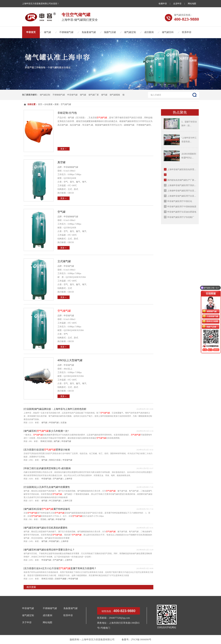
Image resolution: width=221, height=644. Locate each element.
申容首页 (31, 32)
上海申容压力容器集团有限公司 (98, 640)
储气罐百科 (168, 32)
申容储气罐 (72, 95)
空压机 (43, 519)
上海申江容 (67, 501)
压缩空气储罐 (61, 579)
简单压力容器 (46, 441)
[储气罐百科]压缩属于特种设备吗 (47, 509)
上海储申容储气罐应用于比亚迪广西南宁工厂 (188, 196)
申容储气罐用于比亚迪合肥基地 (182, 212)
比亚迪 (64, 423)
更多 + (63, 149)
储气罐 (47, 32)
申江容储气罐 (55, 501)
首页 (40, 104)
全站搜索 (48, 104)
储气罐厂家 (94, 95)
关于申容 (27, 622)
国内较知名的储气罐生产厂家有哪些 (184, 180)
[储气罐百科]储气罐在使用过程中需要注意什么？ (49, 550)
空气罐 (61, 212)
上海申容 (68, 479)
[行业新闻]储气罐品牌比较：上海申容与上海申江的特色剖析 (55, 409)
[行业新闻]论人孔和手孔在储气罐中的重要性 (47, 487)
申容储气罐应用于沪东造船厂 (181, 217)
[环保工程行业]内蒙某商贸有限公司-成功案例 (47, 468)
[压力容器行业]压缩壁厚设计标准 (47, 450)
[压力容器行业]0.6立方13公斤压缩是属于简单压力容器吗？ (60, 568)
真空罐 (61, 162)
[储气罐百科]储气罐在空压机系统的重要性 (46, 528)
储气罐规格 (115, 95)
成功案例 (149, 32)
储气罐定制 (130, 32)
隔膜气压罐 (110, 32)
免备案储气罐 (89, 32)
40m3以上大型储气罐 (70, 360)
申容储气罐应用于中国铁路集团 (182, 207)
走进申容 (177, 4)
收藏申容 (163, 4)
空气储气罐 (58, 479)
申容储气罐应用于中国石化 (180, 201)
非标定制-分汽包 (67, 113)
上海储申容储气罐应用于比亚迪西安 (184, 191)
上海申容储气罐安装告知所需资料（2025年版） (189, 169)
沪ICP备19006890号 (141, 640)
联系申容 (187, 32)
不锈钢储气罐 (66, 32)
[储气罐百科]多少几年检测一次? (46, 431)
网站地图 (192, 4)
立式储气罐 (64, 261)
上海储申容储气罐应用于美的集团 (183, 185)
